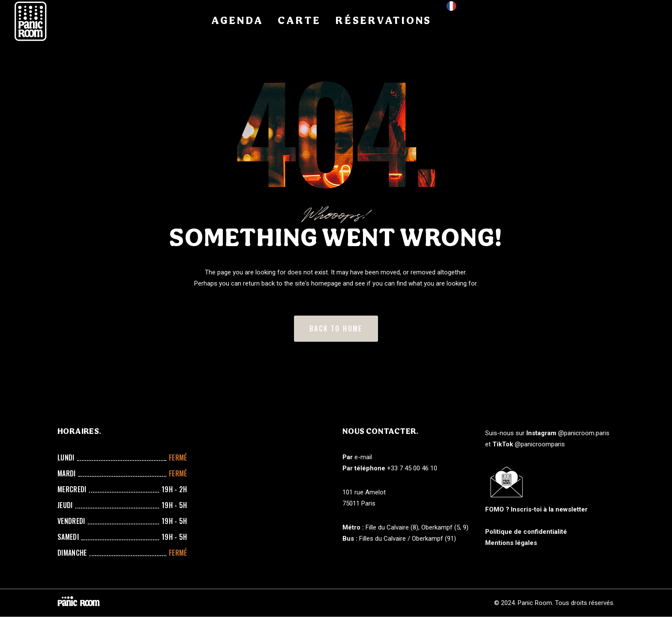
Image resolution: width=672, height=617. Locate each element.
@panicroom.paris (584, 433)
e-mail (363, 457)
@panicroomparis (540, 444)
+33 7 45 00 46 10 (412, 468)
